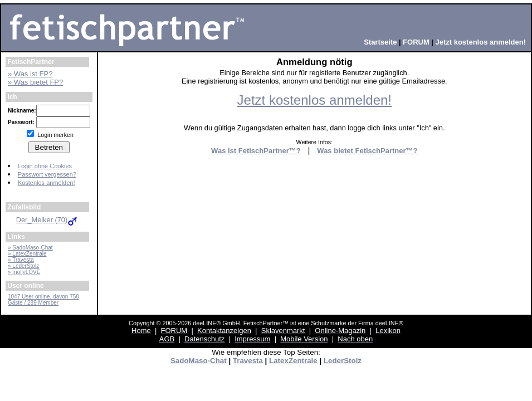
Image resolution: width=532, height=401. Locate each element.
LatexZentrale (293, 361)
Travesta (248, 361)
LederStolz (343, 361)
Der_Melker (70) (47, 220)
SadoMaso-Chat (199, 361)
